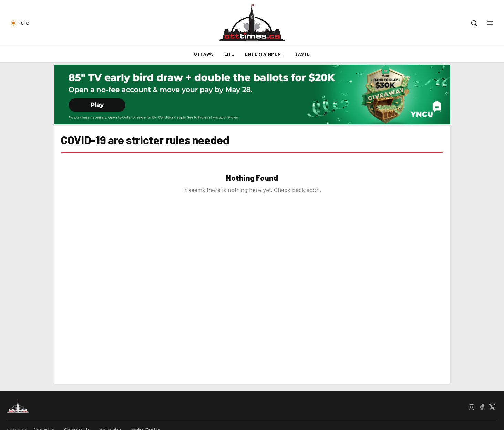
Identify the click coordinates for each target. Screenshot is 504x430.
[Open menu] (490, 23)
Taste (303, 54)
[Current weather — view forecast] (19, 23)
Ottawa (203, 54)
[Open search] (474, 23)
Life (229, 54)
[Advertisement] (28, 237)
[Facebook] (482, 407)
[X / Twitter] (492, 407)
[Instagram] (471, 407)
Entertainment (264, 54)
